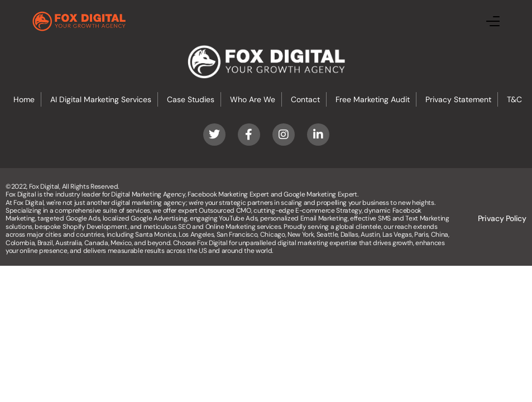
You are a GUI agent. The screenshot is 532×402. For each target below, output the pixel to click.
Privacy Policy (502, 218)
